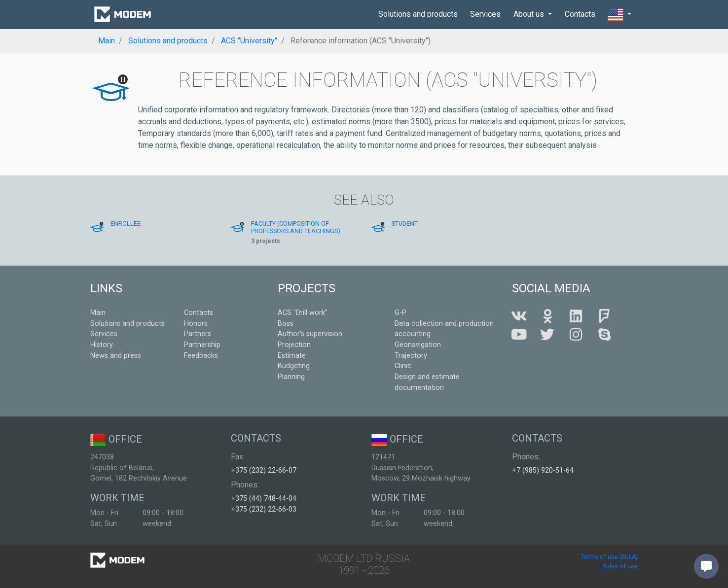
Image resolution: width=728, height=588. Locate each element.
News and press (116, 356)
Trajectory (411, 356)
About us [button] (530, 14)
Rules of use (620, 566)
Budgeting (294, 366)
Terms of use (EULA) (609, 557)
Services (485, 14)
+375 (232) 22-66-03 (264, 509)
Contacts (580, 14)
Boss (286, 324)
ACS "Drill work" (303, 313)
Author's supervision (310, 334)
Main (98, 313)
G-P (400, 313)
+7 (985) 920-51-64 (543, 470)
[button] (619, 15)
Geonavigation (418, 345)
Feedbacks (201, 356)
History (102, 345)
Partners (198, 334)
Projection (294, 345)
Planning (291, 377)
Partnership (202, 345)
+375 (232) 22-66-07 (264, 470)
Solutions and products (418, 14)
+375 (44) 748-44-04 (264, 499)
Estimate (292, 356)
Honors (196, 324)
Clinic (403, 366)
